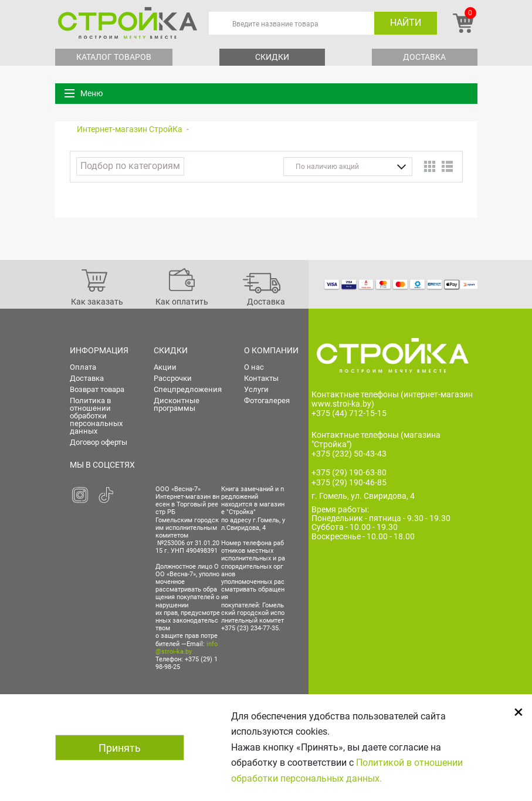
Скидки (272, 57)
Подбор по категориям (130, 166)
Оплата (83, 367)
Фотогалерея (267, 400)
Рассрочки (173, 378)
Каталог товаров (114, 57)
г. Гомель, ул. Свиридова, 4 (363, 496)
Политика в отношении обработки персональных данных (96, 416)
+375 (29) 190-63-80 (349, 472)
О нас (254, 367)
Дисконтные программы (177, 404)
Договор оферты (99, 442)
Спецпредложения (188, 389)
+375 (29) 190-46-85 (349, 482)
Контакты (261, 378)
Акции (165, 367)
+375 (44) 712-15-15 (349, 413)
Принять (120, 748)
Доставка (424, 57)
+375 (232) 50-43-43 (349, 454)
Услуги (256, 389)
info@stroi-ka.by (187, 648)
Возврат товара (97, 389)
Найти (406, 23)
